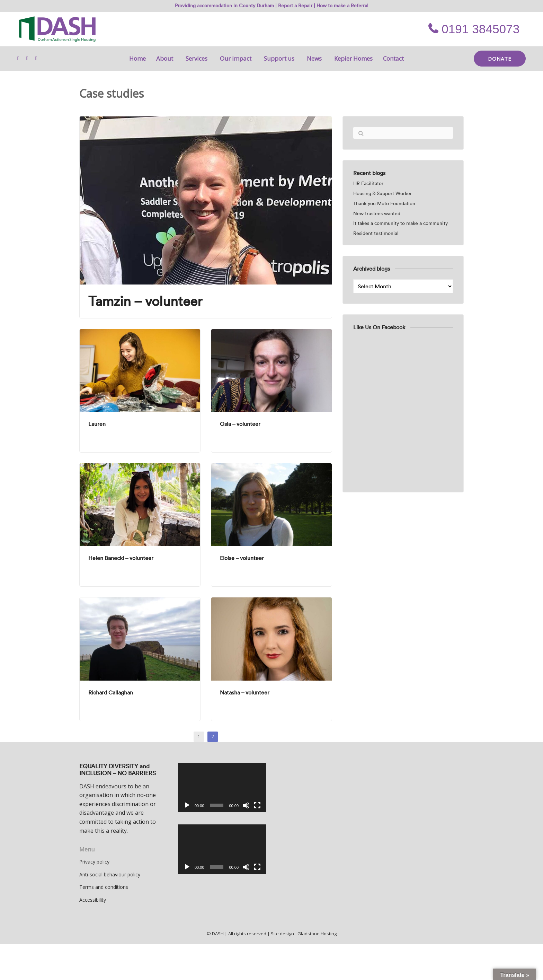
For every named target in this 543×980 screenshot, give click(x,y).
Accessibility (93, 900)
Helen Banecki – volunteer (121, 558)
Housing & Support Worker (382, 194)
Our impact (237, 58)
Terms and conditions (104, 887)
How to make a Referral (342, 6)
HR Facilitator (368, 183)
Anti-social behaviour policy (110, 874)
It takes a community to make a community (400, 223)
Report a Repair (295, 6)
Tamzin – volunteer (145, 301)
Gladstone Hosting (317, 934)
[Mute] (246, 805)
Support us (280, 58)
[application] (222, 787)
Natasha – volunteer (245, 693)
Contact (393, 58)
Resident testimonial (376, 233)
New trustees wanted (377, 214)
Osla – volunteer (240, 424)
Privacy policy (94, 862)
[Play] (187, 805)
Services (198, 58)
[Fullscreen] (257, 805)
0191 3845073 (474, 29)
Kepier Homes (353, 58)
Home (137, 58)
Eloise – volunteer (242, 558)
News (315, 58)
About (166, 58)
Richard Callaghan (111, 693)
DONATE (500, 59)
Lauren (97, 424)
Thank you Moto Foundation (384, 204)
